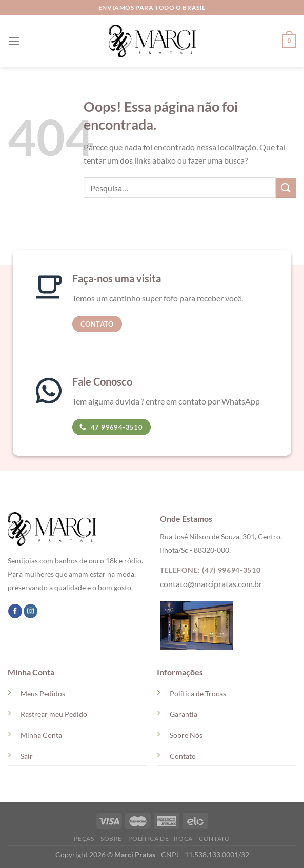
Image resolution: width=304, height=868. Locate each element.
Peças (84, 839)
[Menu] (14, 41)
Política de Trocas (198, 693)
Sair (27, 756)
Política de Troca (160, 839)
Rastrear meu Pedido (54, 714)
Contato (183, 756)
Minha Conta (41, 735)
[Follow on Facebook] (15, 611)
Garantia (184, 714)
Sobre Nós (186, 735)
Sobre (111, 839)
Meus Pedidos (43, 693)
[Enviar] (286, 188)
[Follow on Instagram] (31, 611)
